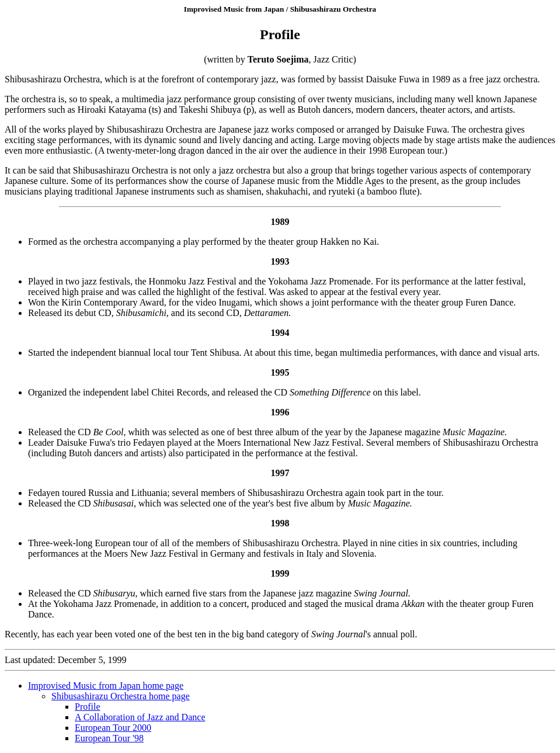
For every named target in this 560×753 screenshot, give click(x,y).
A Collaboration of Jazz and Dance (140, 717)
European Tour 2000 (113, 728)
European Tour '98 (109, 738)
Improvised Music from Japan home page (106, 686)
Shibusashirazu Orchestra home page (121, 696)
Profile (88, 707)
